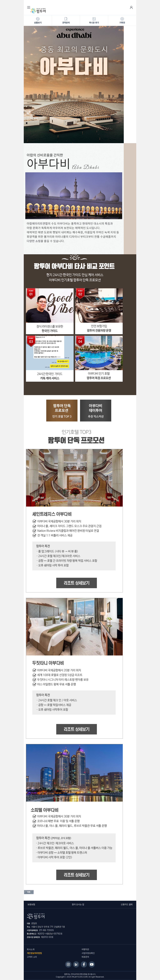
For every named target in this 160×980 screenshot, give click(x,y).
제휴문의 (85, 957)
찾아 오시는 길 (78, 904)
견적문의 (66, 20)
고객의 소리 (32, 957)
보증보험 (31, 904)
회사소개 (31, 949)
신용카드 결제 (127, 904)
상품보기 (38, 20)
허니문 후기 (94, 20)
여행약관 (85, 949)
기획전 (122, 20)
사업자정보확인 (88, 953)
